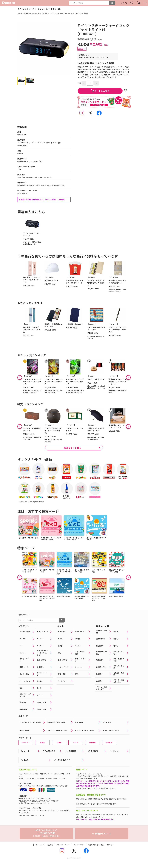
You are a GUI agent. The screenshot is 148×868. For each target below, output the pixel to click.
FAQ (31, 803)
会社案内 (50, 845)
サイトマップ (40, 845)
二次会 (59, 743)
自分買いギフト (35, 185)
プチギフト (26, 743)
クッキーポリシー (79, 845)
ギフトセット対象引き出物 (53, 185)
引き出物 (92, 743)
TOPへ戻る (110, 845)
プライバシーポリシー (63, 845)
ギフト (20, 193)
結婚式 (42, 743)
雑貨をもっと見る (73, 448)
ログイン (124, 3)
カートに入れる (100, 91)
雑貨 (25, 193)
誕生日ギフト (23, 185)
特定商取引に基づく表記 (96, 845)
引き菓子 (109, 743)
